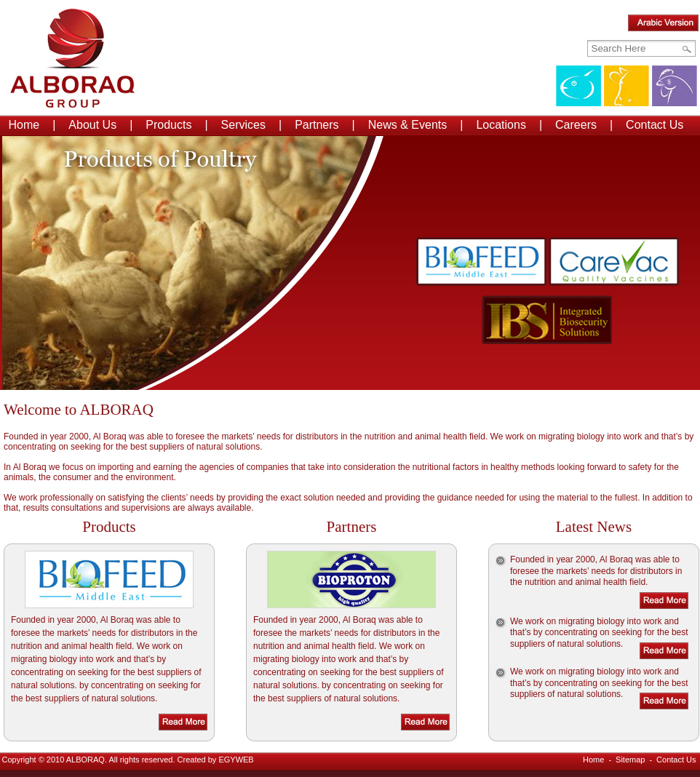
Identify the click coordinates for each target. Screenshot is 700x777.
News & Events (407, 125)
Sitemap (630, 760)
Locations (501, 125)
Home (24, 125)
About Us (92, 125)
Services (243, 125)
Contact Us (655, 125)
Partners (317, 125)
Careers (576, 125)
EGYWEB (236, 760)
